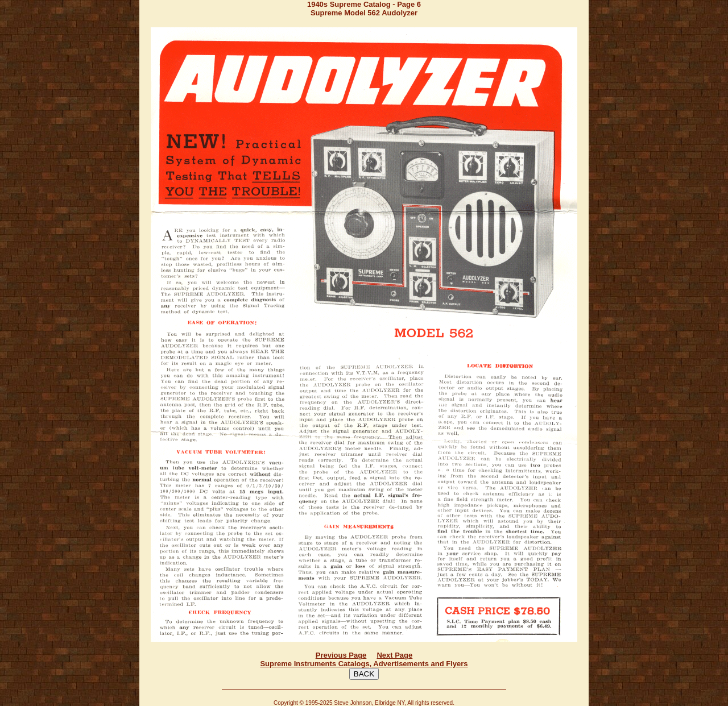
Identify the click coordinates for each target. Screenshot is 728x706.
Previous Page (341, 655)
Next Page (394, 655)
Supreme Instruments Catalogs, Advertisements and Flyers (364, 664)
